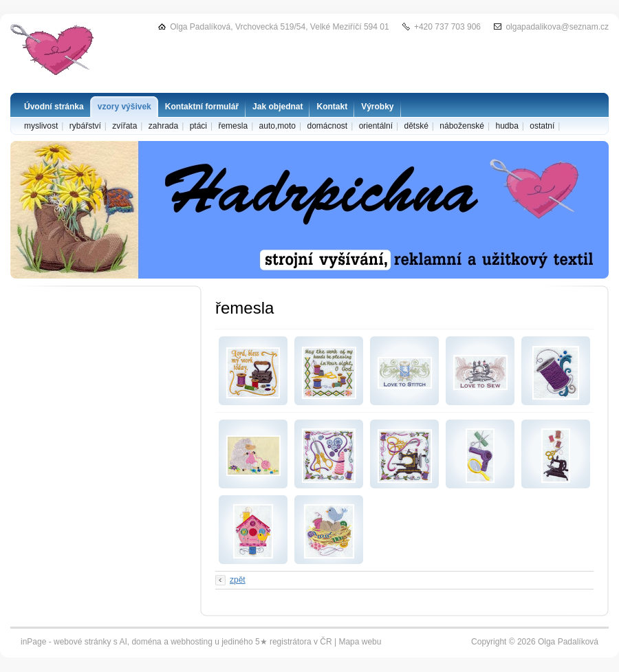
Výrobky (377, 107)
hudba (507, 126)
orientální (376, 126)
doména (146, 642)
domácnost (327, 126)
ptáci (198, 126)
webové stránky (82, 642)
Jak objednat (278, 107)
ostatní (542, 126)
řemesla (233, 126)
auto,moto (278, 126)
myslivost (41, 126)
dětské (416, 126)
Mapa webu (360, 642)
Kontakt (332, 107)
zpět (238, 580)
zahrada (163, 126)
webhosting (192, 642)
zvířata (124, 126)
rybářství (85, 126)
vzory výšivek (124, 107)
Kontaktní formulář (202, 107)
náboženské (462, 126)
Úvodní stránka (54, 107)
